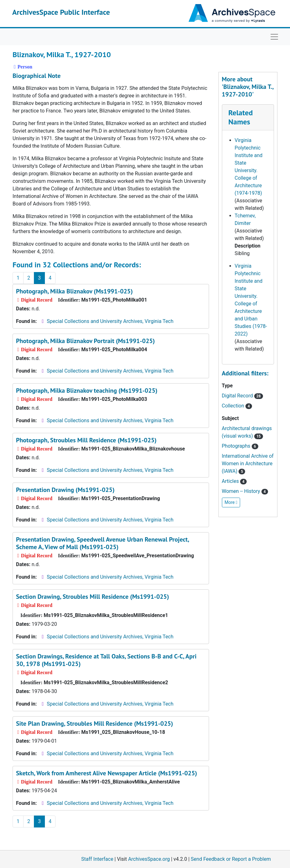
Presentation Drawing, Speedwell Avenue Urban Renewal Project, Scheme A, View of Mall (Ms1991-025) (102, 543)
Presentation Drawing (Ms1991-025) (65, 490)
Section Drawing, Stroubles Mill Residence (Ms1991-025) (93, 597)
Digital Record (242, 396)
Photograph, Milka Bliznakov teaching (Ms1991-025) (87, 390)
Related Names (241, 117)
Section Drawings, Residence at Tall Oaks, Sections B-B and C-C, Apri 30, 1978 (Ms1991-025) (106, 660)
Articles (234, 481)
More (231, 502)
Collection (237, 406)
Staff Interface (97, 859)
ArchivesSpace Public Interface (61, 12)
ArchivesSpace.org (149, 859)
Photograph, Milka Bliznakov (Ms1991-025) (74, 291)
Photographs (240, 446)
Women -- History (245, 491)
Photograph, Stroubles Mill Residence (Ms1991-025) (86, 440)
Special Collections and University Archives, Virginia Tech (110, 321)
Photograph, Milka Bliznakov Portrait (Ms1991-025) (85, 341)
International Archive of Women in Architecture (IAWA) (248, 464)
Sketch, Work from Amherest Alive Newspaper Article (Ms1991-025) (107, 773)
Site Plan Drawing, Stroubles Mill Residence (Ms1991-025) (94, 723)
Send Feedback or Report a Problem (231, 859)
